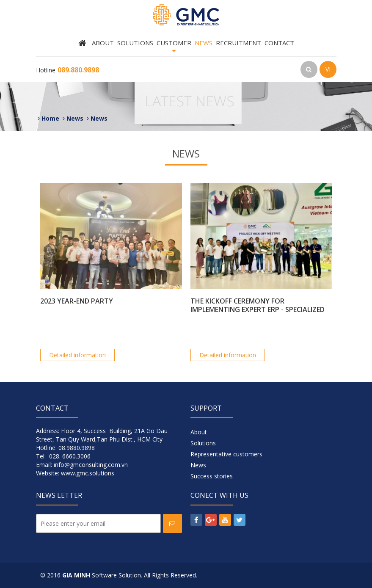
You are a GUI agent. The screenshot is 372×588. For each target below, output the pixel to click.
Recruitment (238, 43)
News (204, 43)
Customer (174, 47)
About (103, 43)
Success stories (212, 476)
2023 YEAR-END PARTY (77, 301)
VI (328, 69)
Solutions (135, 43)
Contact (279, 43)
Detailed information (77, 355)
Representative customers (226, 454)
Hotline (68, 70)
